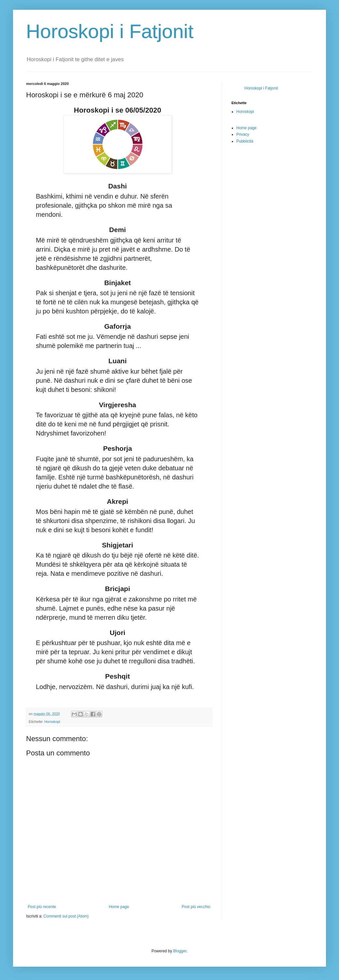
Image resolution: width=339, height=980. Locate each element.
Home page (119, 907)
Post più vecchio (196, 907)
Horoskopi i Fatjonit (110, 31)
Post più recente (42, 907)
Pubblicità (245, 141)
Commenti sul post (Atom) (66, 916)
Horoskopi (52, 722)
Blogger (180, 951)
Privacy (243, 134)
